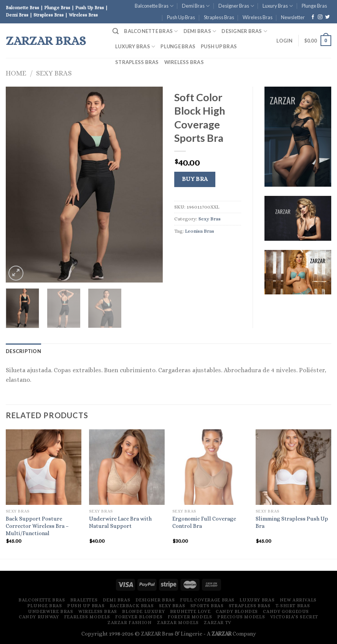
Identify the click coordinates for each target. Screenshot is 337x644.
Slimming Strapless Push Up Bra (292, 522)
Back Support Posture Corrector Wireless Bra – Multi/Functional (37, 526)
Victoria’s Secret (294, 617)
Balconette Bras (154, 6)
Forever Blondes (139, 617)
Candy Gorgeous (286, 611)
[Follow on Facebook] (313, 17)
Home (16, 73)
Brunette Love (190, 611)
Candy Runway (39, 617)
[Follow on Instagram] (320, 17)
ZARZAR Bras (46, 41)
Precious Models (241, 617)
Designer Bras (236, 6)
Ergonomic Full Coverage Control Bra (204, 522)
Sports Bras (207, 606)
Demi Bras (196, 6)
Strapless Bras (219, 17)
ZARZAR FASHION (130, 623)
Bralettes (84, 600)
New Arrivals (298, 600)
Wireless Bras (258, 17)
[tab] (23, 351)
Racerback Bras (132, 606)
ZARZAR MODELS (178, 623)
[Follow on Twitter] (327, 17)
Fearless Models (87, 617)
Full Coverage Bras (207, 600)
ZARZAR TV (218, 623)
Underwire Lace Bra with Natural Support (120, 522)
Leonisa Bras (200, 231)
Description (23, 351)
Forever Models (190, 617)
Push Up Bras (181, 17)
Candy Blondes (237, 611)
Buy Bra (195, 179)
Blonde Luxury (143, 611)
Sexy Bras (54, 73)
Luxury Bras (278, 6)
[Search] (116, 31)
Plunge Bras (314, 6)
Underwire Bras (51, 611)
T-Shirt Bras (293, 606)
